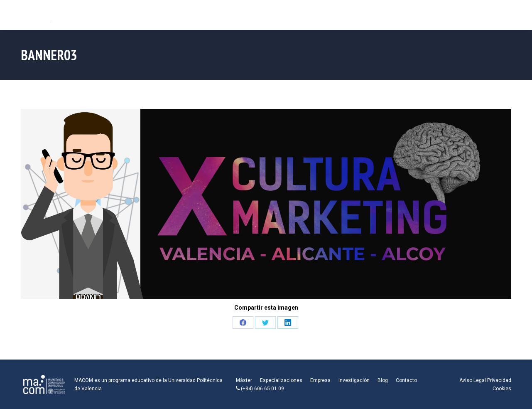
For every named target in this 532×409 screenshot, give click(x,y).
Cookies (502, 389)
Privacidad (499, 380)
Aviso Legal (473, 380)
